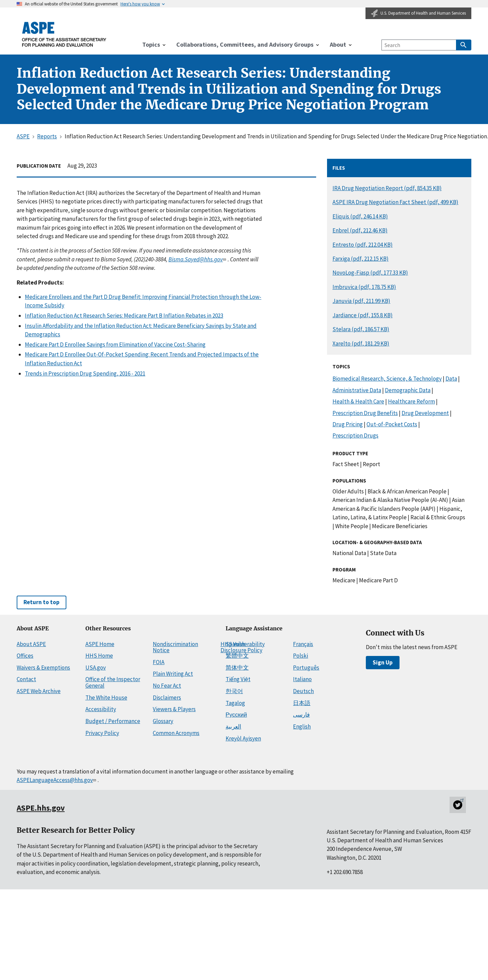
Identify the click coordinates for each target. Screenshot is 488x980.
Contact (26, 679)
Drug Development (425, 413)
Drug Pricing (348, 424)
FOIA (159, 662)
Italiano (302, 679)
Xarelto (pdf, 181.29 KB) (361, 343)
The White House (106, 698)
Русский (236, 715)
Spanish (235, 644)
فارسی (301, 715)
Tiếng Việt (238, 679)
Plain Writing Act (173, 674)
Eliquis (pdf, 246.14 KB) (360, 216)
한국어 (234, 691)
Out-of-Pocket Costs (392, 424)
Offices (25, 656)
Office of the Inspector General (113, 682)
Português (306, 668)
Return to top (42, 602)
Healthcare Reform (411, 401)
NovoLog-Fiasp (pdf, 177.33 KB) (370, 273)
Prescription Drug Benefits (365, 413)
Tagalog (235, 703)
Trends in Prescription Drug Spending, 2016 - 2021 (85, 373)
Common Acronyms (176, 733)
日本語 (302, 703)
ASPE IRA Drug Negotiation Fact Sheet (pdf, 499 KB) (395, 202)
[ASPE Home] (64, 34)
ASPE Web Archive (39, 691)
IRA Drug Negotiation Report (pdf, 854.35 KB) (387, 188)
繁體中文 (237, 656)
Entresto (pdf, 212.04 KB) (363, 245)
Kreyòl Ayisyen (243, 738)
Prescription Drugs (355, 435)
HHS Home (99, 656)
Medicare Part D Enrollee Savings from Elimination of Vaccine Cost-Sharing (115, 344)
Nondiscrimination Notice (175, 647)
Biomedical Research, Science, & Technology (387, 379)
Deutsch (303, 691)
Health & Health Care (358, 401)
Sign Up (383, 662)
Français (303, 644)
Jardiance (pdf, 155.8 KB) (363, 315)
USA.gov (96, 668)
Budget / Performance (113, 721)
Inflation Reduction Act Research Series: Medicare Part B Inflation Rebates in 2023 (124, 316)
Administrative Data (357, 390)
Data (451, 379)
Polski (300, 656)
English (302, 726)
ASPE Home (100, 644)
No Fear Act (167, 686)
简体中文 (237, 668)
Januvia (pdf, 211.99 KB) (361, 301)
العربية (233, 726)
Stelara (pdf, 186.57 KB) (361, 329)
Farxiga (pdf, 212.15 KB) (361, 259)
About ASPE (31, 644)
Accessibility (101, 709)
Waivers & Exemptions (43, 668)
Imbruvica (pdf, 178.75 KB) (364, 287)
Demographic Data (408, 390)
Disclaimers (167, 698)
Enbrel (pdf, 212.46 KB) (360, 230)
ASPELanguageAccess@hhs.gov (57, 780)
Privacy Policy (102, 733)
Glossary (163, 721)
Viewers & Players (174, 709)
